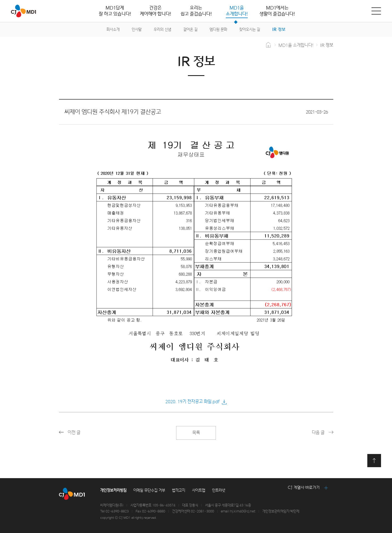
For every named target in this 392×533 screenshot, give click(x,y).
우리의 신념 (162, 29)
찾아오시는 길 (250, 29)
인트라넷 (219, 490)
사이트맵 (199, 490)
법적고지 (179, 490)
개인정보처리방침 (113, 490)
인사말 (137, 29)
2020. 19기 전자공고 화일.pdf (193, 402)
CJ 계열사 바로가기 (304, 488)
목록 (196, 433)
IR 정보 (279, 29)
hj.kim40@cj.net (243, 511)
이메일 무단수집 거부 (149, 490)
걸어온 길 (190, 29)
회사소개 (113, 29)
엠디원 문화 (218, 29)
